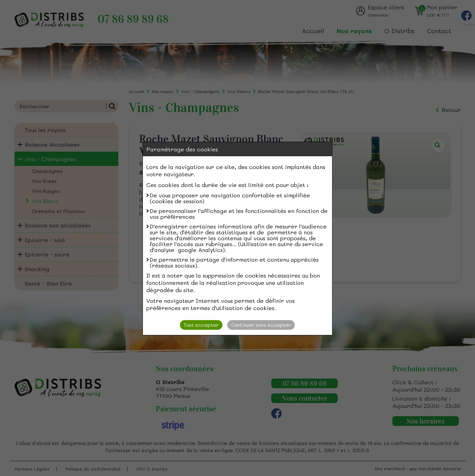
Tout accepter (201, 325)
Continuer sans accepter (261, 325)
